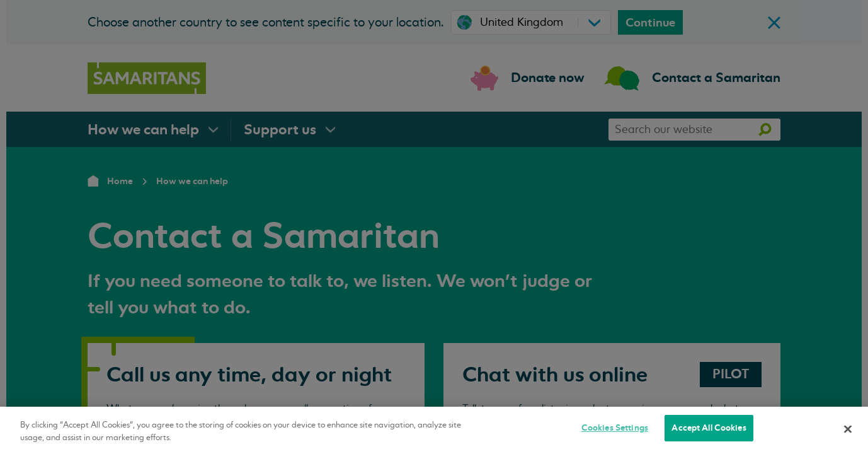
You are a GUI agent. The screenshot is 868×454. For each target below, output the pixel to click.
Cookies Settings (615, 428)
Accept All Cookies (709, 428)
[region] (434, 430)
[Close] (848, 429)
